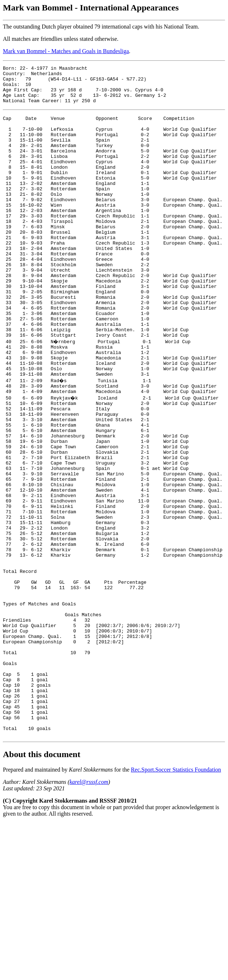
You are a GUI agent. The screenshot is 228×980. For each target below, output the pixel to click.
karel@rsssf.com (89, 910)
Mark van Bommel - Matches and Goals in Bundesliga (66, 51)
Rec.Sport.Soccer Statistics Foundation (176, 897)
